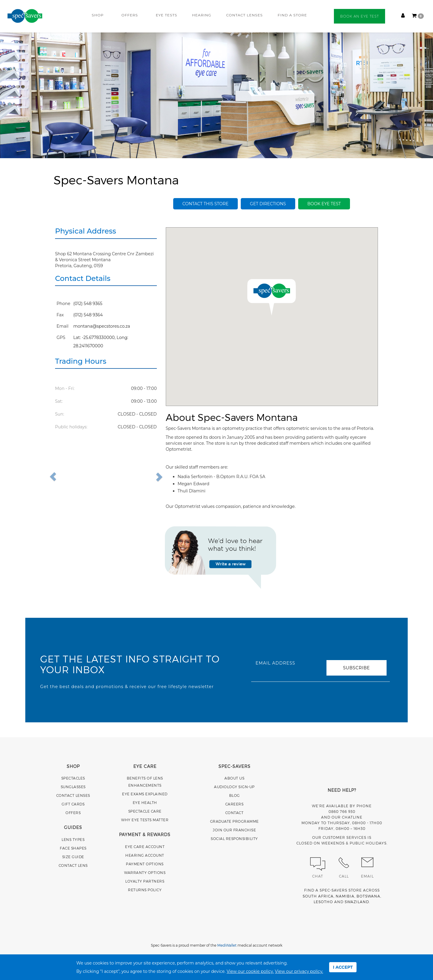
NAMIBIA (345, 896)
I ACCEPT (343, 967)
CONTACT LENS (73, 865)
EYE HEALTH (145, 802)
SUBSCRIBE (357, 668)
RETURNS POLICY (145, 890)
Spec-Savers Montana (116, 180)
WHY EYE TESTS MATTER (145, 820)
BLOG (235, 795)
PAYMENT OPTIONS (145, 864)
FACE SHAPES (73, 848)
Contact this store (205, 204)
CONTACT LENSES (244, 15)
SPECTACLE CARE (145, 811)
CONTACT (235, 813)
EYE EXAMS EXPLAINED (145, 794)
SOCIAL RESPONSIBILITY (234, 839)
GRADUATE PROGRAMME (235, 821)
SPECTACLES (73, 778)
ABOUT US (234, 778)
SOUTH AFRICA (318, 896)
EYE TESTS (166, 15)
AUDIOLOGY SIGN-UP (234, 787)
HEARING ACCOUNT (145, 855)
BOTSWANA (368, 896)
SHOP (98, 15)
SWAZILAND (357, 902)
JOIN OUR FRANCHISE (234, 830)
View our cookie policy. (250, 971)
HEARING (202, 15)
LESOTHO (323, 902)
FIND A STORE (292, 15)
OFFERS (130, 15)
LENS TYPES (73, 839)
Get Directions (268, 204)
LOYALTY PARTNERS (145, 881)
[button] (67, 477)
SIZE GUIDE (73, 857)
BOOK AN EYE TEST (359, 16)
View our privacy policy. (299, 971)
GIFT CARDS (73, 804)
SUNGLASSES (73, 787)
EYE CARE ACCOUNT (145, 847)
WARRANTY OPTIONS (145, 872)
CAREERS (235, 804)
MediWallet (227, 945)
